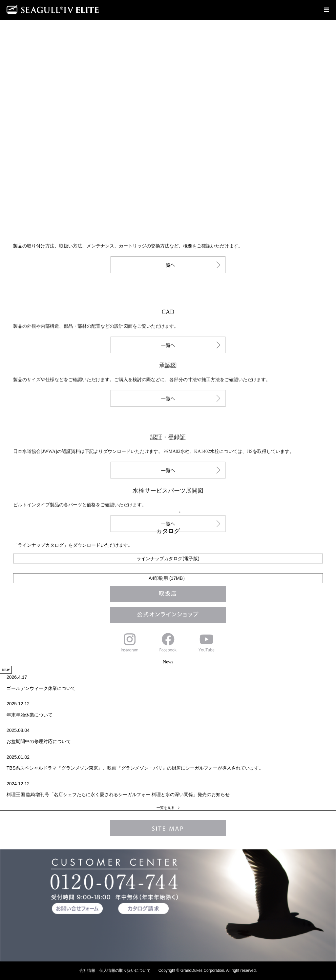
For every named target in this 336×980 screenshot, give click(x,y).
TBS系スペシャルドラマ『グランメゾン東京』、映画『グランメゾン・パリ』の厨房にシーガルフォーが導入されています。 (135, 768)
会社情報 (87, 970)
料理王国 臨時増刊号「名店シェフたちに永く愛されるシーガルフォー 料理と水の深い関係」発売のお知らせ (118, 794)
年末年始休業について (30, 715)
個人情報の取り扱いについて (125, 970)
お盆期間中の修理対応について (39, 741)
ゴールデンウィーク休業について (41, 688)
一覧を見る (166, 808)
